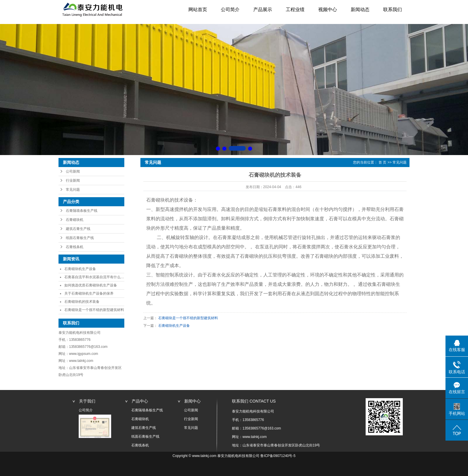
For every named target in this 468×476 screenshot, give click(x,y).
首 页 (382, 162)
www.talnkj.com (81, 361)
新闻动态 (360, 10)
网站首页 (198, 10)
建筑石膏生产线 (78, 229)
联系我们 (393, 10)
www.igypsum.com (84, 354)
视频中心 (328, 10)
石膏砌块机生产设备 (80, 269)
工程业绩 (295, 10)
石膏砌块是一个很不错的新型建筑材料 (94, 310)
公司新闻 (73, 171)
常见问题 (73, 190)
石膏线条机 (75, 247)
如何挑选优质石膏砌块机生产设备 (91, 285)
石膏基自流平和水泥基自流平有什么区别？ (98, 277)
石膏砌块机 (75, 220)
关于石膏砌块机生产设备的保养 (89, 293)
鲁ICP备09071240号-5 (278, 456)
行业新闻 (73, 181)
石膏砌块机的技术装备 (82, 302)
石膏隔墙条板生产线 (82, 211)
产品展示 (263, 10)
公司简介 (230, 10)
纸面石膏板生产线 (80, 238)
